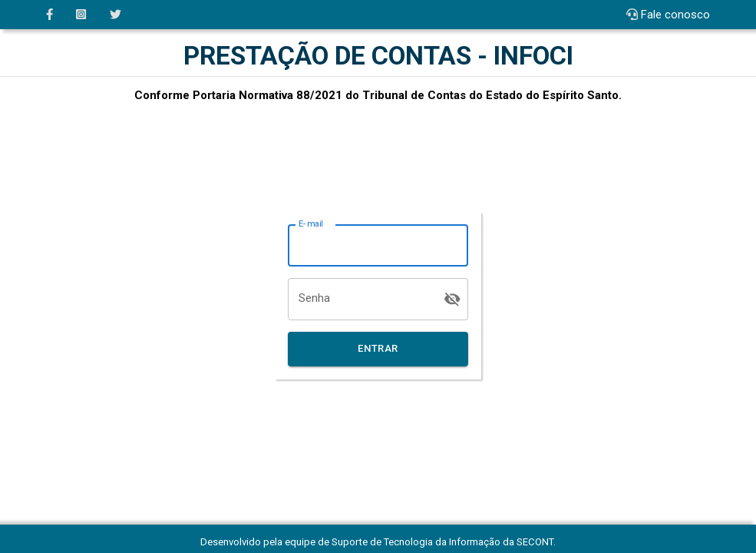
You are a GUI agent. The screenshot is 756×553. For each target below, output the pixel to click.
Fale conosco (675, 15)
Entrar (378, 349)
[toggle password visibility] (452, 299)
